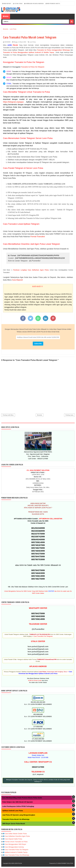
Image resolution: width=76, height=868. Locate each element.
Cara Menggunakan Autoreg (14, 847)
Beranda (40, 415)
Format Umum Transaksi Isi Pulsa (16, 842)
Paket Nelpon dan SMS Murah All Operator (18, 802)
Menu (6, 16)
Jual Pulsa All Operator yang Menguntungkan (19, 815)
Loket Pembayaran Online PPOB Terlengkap (18, 806)
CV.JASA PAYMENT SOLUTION (65, 863)
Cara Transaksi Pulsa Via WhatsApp (17, 855)
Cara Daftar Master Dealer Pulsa (16, 834)
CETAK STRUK (18, 3)
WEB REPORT (7, 3)
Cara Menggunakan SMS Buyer (15, 844)
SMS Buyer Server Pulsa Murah (14, 824)
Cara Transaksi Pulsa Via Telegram (17, 850)
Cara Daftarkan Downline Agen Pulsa (17, 836)
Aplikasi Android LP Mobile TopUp (16, 852)
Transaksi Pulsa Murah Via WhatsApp (16, 819)
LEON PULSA (18, 863)
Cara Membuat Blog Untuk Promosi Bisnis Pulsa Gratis (22, 798)
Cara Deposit (17, 280)
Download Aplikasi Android (34, 3)
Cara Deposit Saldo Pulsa (13, 839)
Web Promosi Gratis (53, 3)
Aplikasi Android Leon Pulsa (13, 811)
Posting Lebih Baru (8, 415)
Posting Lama (69, 415)
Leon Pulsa (33, 42)
